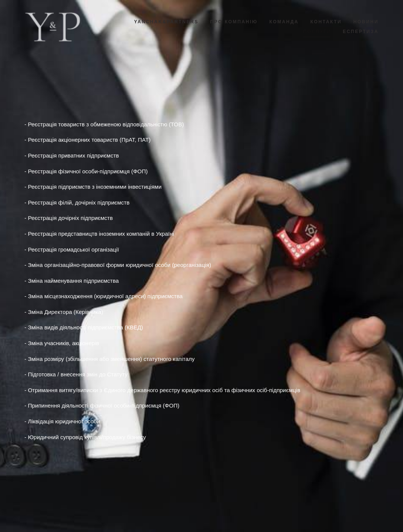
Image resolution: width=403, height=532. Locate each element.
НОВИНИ (366, 22)
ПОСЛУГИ (317, 32)
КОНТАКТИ (326, 22)
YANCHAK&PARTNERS (166, 22)
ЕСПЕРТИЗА (361, 32)
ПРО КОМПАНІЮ (234, 22)
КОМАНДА (284, 22)
